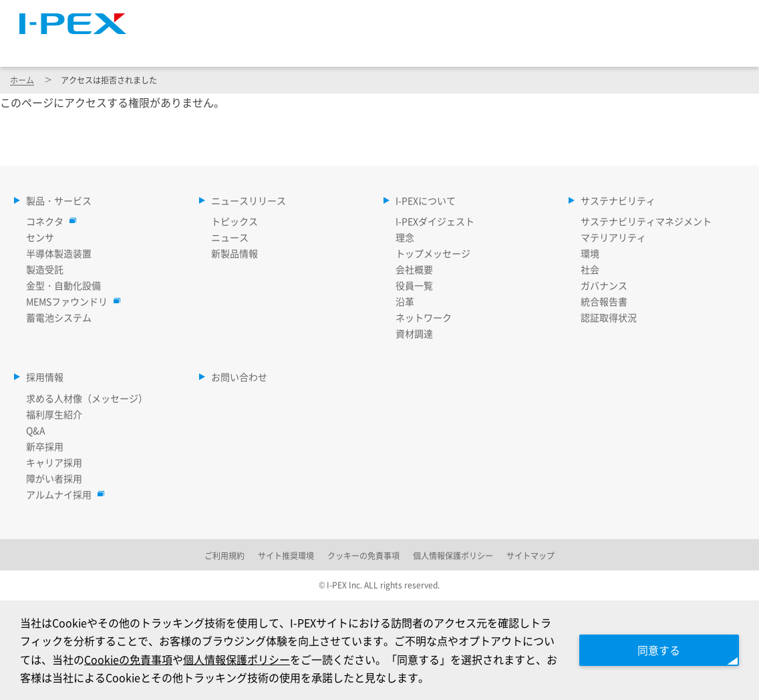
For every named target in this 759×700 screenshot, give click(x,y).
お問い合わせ (239, 377)
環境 (590, 253)
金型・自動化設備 (63, 285)
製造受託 (45, 269)
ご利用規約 (224, 555)
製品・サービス (200, 46)
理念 (405, 237)
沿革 (405, 301)
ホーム (22, 80)
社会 (590, 269)
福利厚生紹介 (54, 414)
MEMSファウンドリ (70, 301)
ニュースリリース (333, 46)
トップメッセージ (433, 253)
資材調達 (414, 333)
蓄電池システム (59, 317)
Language (582, 17)
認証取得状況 (609, 317)
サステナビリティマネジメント (646, 221)
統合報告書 (604, 301)
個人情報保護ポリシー (237, 659)
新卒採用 (45, 446)
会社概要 (414, 269)
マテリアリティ (613, 237)
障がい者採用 (54, 478)
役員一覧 (414, 285)
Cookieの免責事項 (128, 659)
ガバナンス (604, 285)
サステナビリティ (592, 46)
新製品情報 (235, 253)
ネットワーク (424, 317)
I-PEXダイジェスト (435, 221)
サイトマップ (501, 17)
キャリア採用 (54, 462)
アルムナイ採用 (62, 494)
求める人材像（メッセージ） (87, 398)
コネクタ (48, 221)
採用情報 (710, 46)
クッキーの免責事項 (363, 555)
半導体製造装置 (59, 253)
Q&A (36, 430)
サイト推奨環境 (286, 555)
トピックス (235, 221)
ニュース (230, 237)
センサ (40, 237)
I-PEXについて (462, 46)
